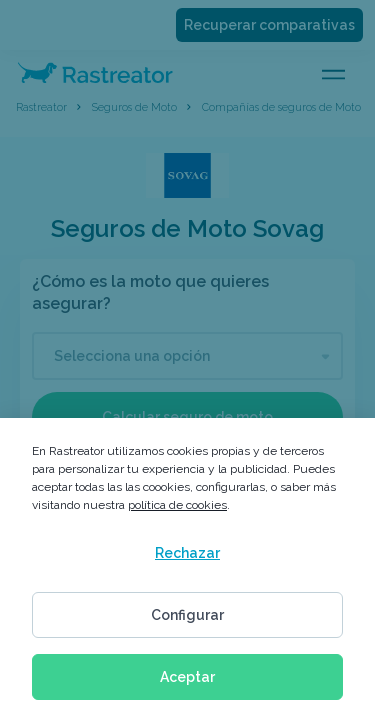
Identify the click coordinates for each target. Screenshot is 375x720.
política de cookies (177, 505)
